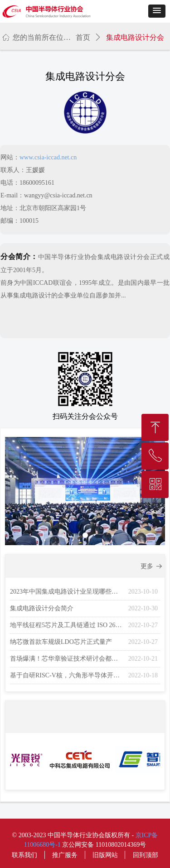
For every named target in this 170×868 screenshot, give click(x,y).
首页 (83, 37)
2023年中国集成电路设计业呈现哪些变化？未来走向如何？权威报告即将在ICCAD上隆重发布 (67, 592)
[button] (157, 11)
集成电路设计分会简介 (42, 608)
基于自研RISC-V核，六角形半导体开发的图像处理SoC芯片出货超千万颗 (67, 675)
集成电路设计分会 (135, 37)
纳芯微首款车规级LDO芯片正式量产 (61, 642)
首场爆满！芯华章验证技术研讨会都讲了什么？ (67, 659)
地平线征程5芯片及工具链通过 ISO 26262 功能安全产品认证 (67, 625)
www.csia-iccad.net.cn (48, 157)
